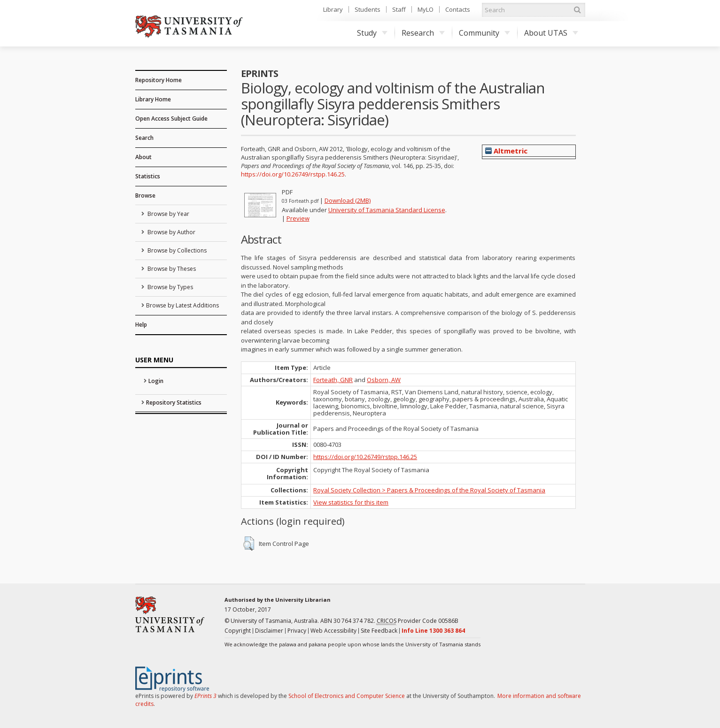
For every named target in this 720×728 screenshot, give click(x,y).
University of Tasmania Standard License (387, 210)
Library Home (153, 99)
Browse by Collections (176, 250)
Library (333, 9)
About (143, 157)
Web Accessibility (333, 631)
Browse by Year (168, 214)
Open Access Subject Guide (171, 119)
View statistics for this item (351, 502)
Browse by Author (171, 232)
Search (144, 138)
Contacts (458, 9)
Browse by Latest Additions (182, 305)
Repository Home (159, 80)
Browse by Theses (171, 269)
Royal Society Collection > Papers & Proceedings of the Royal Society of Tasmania (429, 490)
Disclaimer (269, 631)
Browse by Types (170, 287)
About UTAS (551, 33)
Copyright (238, 631)
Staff (399, 9)
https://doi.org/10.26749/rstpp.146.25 (293, 174)
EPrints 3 (205, 696)
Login (156, 381)
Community (484, 33)
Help (141, 325)
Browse (145, 195)
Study (372, 33)
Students (368, 9)
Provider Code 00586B (418, 621)
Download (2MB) (348, 200)
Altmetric (506, 151)
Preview (298, 218)
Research (423, 33)
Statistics (148, 176)
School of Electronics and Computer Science (347, 696)
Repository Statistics (174, 402)
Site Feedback (379, 631)
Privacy (297, 631)
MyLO (426, 9)
